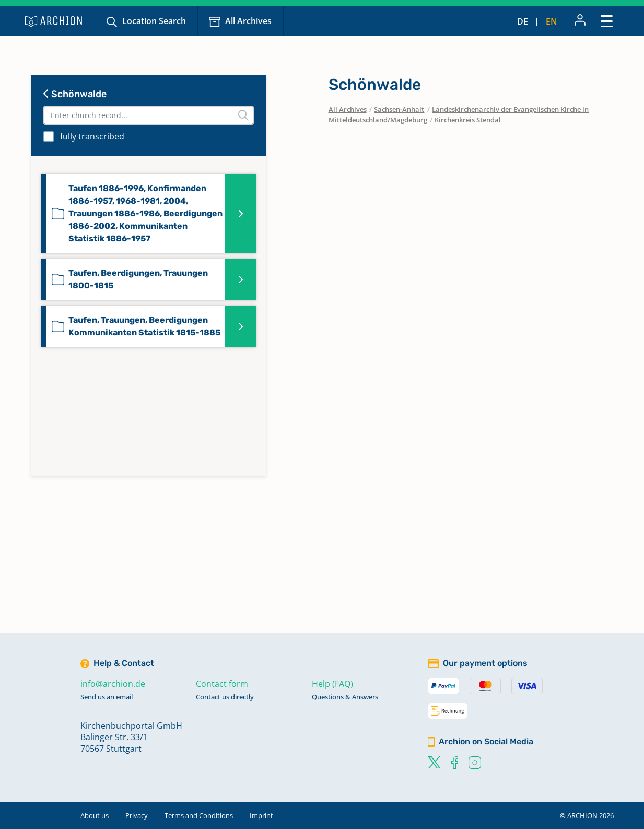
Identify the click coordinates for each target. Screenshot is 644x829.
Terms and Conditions (199, 815)
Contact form (222, 684)
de (523, 21)
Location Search (154, 21)
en (552, 21)
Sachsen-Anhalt (399, 109)
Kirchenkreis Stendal (468, 120)
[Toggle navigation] (607, 21)
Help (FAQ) (332, 684)
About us (95, 815)
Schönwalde (75, 94)
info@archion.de (113, 684)
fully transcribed (92, 136)
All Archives (248, 21)
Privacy (137, 815)
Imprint (261, 815)
